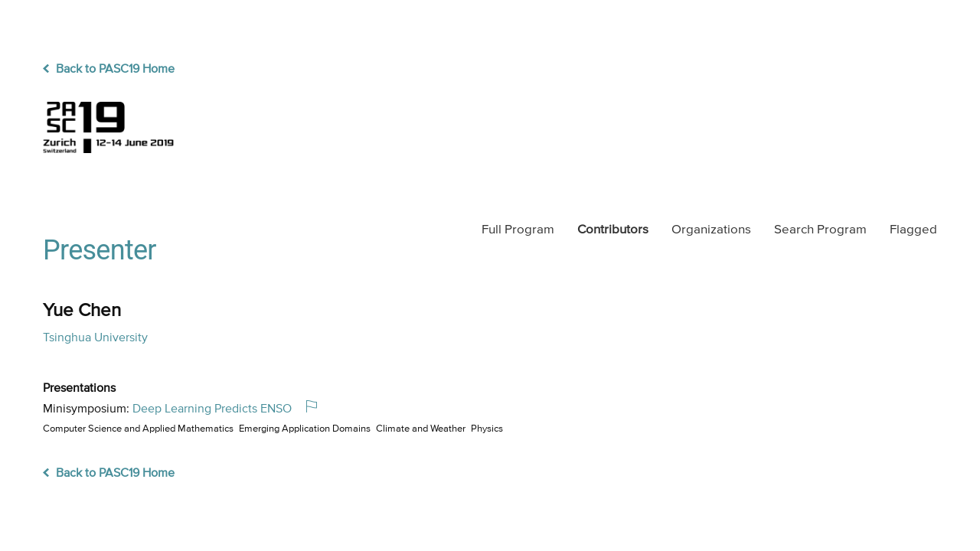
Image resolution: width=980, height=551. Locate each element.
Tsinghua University (95, 338)
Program (518, 230)
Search (820, 230)
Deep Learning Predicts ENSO (212, 409)
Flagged (913, 230)
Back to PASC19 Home (109, 70)
